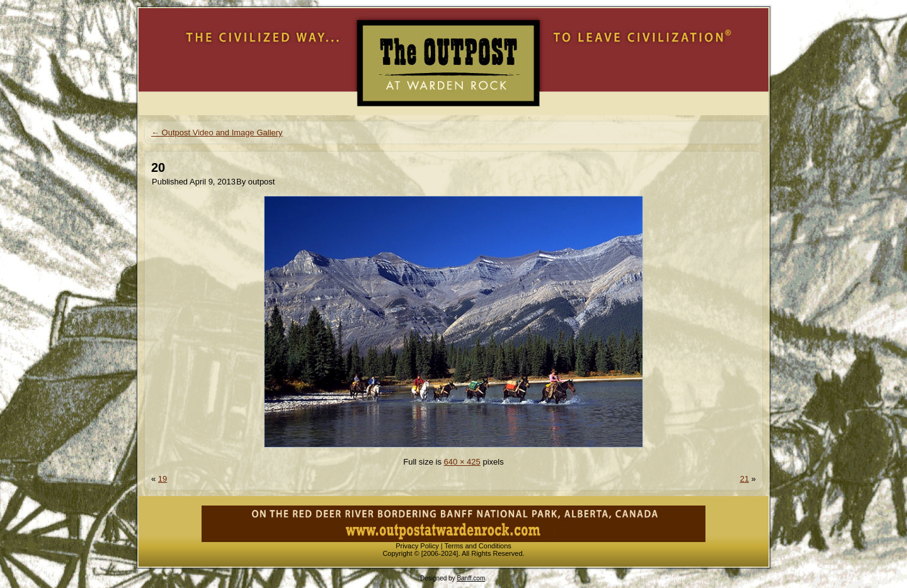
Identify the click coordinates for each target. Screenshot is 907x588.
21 (744, 479)
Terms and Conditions (477, 546)
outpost (262, 182)
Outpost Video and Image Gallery (217, 133)
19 (163, 479)
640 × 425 (462, 462)
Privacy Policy (417, 546)
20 (158, 167)
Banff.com (471, 578)
